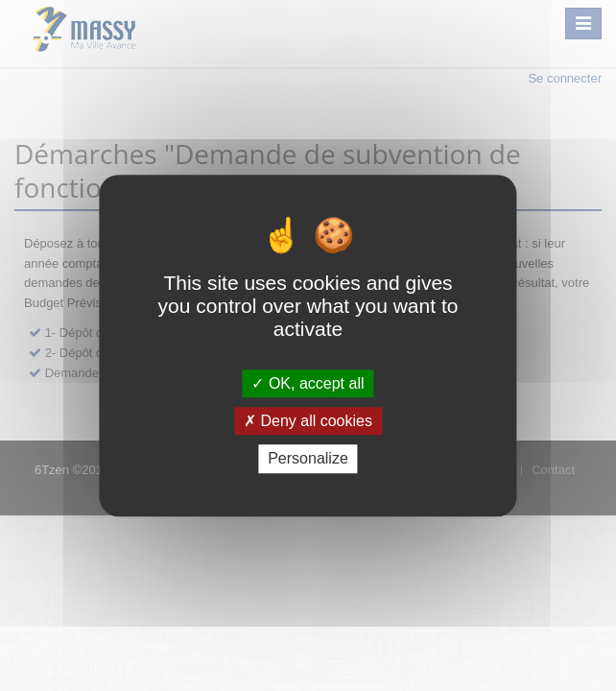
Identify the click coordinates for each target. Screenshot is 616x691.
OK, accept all (308, 383)
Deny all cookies (308, 421)
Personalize (308, 459)
